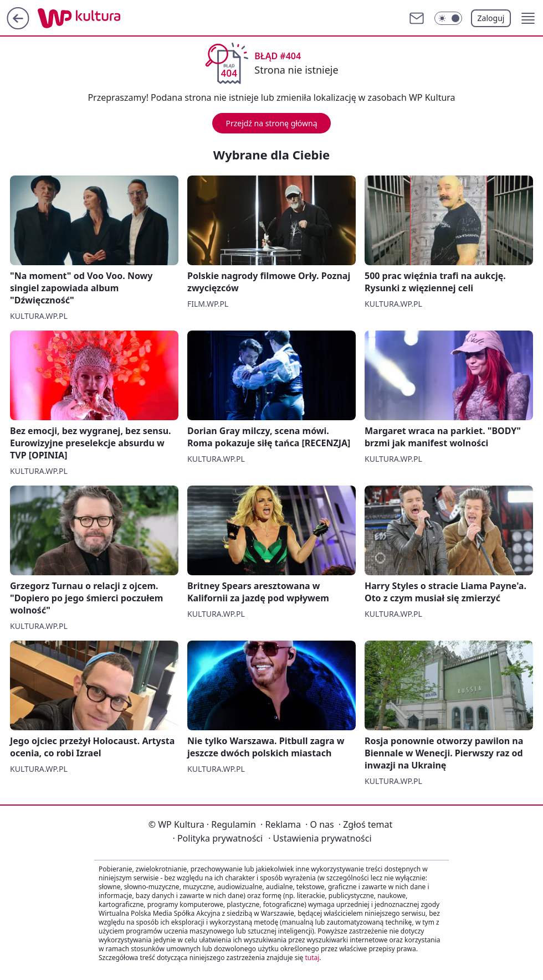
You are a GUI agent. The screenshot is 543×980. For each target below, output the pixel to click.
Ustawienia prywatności (320, 838)
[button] (528, 18)
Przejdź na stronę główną (271, 123)
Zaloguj (491, 18)
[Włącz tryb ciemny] (448, 18)
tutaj (312, 958)
